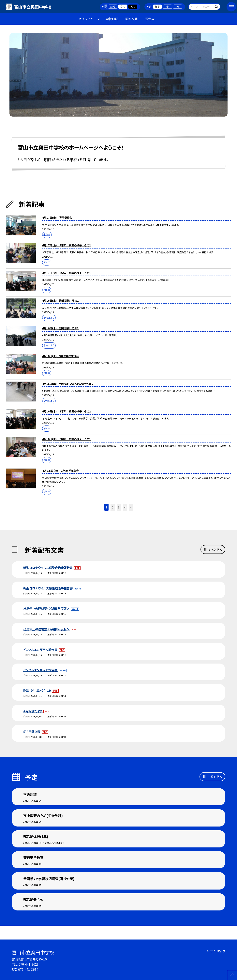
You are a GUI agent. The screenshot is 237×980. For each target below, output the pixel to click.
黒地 (133, 7)
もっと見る (215, 550)
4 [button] (125, 507)
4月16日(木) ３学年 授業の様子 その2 (67, 411)
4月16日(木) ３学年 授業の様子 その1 (67, 439)
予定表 (150, 19)
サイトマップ (218, 951)
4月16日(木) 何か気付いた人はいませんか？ (68, 384)
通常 (113, 7)
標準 (157, 7)
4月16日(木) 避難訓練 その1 (60, 328)
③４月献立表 (32, 731)
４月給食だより (33, 711)
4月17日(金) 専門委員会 (57, 217)
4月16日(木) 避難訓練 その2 (60, 300)
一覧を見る (215, 777)
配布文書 (132, 19)
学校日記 (112, 19)
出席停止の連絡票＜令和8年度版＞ (47, 608)
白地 (123, 7)
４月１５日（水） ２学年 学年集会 (60, 471)
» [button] (131, 507)
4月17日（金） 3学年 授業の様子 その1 (67, 273)
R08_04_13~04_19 (37, 690)
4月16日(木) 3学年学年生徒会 (60, 356)
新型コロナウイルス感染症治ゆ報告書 (48, 568)
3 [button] (119, 507)
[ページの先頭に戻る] (232, 975)
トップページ (91, 19)
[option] (118, 75)
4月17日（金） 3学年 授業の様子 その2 (67, 245)
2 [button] (113, 507)
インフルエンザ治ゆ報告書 (41, 650)
